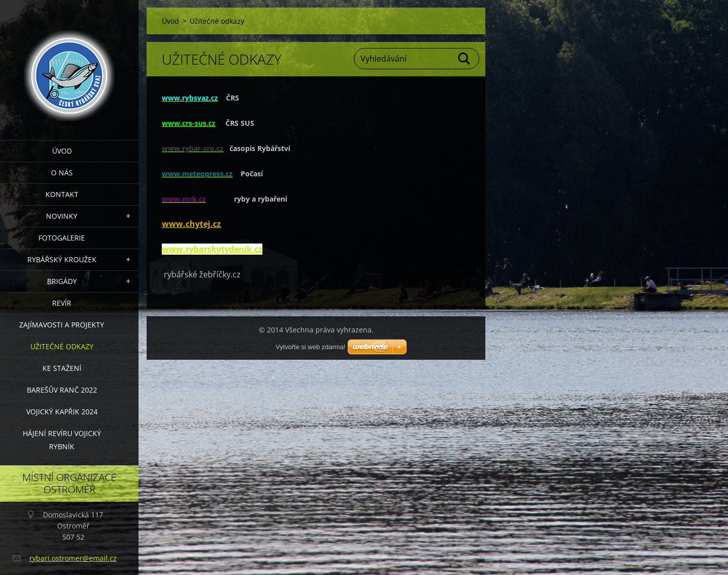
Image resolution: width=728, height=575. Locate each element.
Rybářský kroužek (62, 259)
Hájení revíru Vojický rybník (62, 440)
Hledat (465, 59)
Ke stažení (62, 368)
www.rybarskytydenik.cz (212, 249)
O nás (62, 173)
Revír (62, 303)
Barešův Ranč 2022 (62, 390)
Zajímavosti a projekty (62, 325)
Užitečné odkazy (62, 346)
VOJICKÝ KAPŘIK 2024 (62, 412)
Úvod (62, 151)
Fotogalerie (62, 238)
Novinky (62, 216)
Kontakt (62, 194)
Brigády (62, 281)
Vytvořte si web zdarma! (310, 347)
